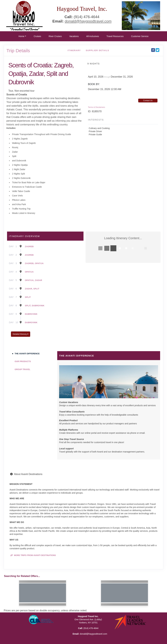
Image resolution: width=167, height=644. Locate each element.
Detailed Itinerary (20, 334)
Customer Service (140, 36)
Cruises (37, 36)
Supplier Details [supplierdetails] (97, 50)
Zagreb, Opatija (34, 263)
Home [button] (21, 36)
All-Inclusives (93, 36)
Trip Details (18, 51)
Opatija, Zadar (33, 280)
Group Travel (23, 369)
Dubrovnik (31, 314)
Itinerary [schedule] (74, 50)
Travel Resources (115, 36)
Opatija (29, 272)
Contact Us (148, 101)
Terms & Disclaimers (97, 107)
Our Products (23, 361)
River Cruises (55, 36)
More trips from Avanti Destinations (33, 555)
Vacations (74, 36)
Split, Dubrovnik (35, 306)
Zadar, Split (32, 289)
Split (28, 297)
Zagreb (29, 246)
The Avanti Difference (27, 354)
